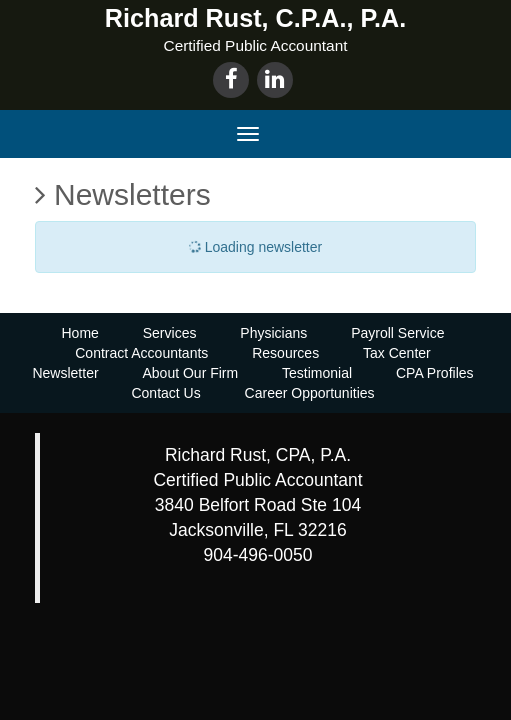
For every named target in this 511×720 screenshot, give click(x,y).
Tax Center (397, 353)
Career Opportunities (310, 393)
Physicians (273, 333)
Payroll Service (397, 333)
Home (79, 333)
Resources (285, 353)
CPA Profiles (435, 373)
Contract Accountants (141, 353)
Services (170, 333)
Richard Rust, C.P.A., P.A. (255, 18)
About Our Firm (190, 373)
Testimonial (317, 373)
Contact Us (165, 393)
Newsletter (65, 373)
